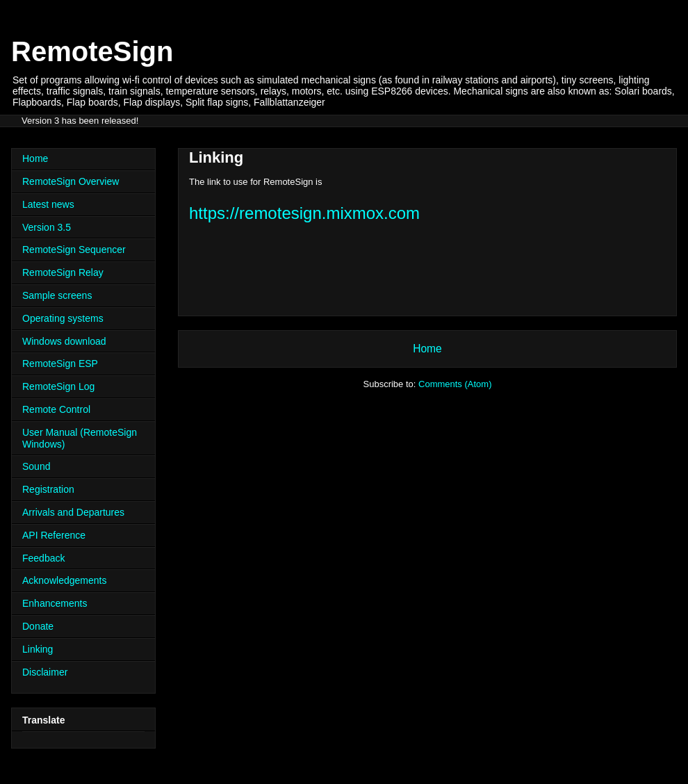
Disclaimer (45, 672)
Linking (38, 649)
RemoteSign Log (58, 386)
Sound (36, 466)
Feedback (43, 558)
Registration (48, 489)
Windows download (64, 341)
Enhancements (55, 603)
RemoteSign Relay (63, 272)
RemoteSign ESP (60, 364)
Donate (38, 626)
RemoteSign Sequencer (74, 250)
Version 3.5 (47, 227)
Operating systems (63, 318)
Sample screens (57, 295)
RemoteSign (92, 51)
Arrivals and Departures (73, 512)
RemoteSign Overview (71, 181)
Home (427, 349)
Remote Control (56, 409)
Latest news (48, 204)
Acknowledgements (64, 580)
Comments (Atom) (455, 384)
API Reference (54, 535)
